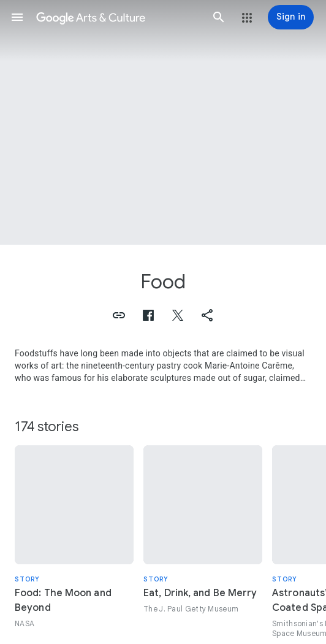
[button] (17, 17)
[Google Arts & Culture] (118, 17)
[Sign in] (291, 17)
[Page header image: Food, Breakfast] (163, 122)
